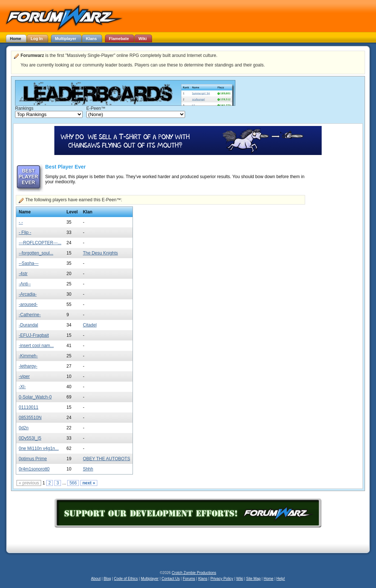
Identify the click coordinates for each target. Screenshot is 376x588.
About (96, 579)
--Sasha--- (29, 263)
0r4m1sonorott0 (34, 469)
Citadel (90, 325)
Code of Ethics (126, 579)
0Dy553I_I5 (30, 438)
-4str (23, 274)
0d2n (24, 428)
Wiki (240, 579)
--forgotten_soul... (36, 253)
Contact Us (171, 579)
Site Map (253, 579)
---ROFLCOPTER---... (40, 243)
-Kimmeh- (28, 356)
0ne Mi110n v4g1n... (39, 448)
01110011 (28, 407)
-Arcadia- (28, 294)
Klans (203, 579)
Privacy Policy (222, 579)
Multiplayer (150, 579)
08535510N (30, 418)
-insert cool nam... (36, 346)
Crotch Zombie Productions (194, 573)
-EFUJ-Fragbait (34, 335)
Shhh (88, 469)
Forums (189, 579)
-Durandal (28, 325)
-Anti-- (25, 284)
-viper (24, 376)
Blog (107, 579)
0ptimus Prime (33, 459)
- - (21, 222)
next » (89, 483)
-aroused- (28, 304)
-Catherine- (30, 315)
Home (269, 579)
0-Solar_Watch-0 (35, 397)
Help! (281, 579)
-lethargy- (28, 366)
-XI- (22, 387)
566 (73, 483)
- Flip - (25, 232)
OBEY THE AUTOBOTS (107, 459)
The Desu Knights (100, 253)
